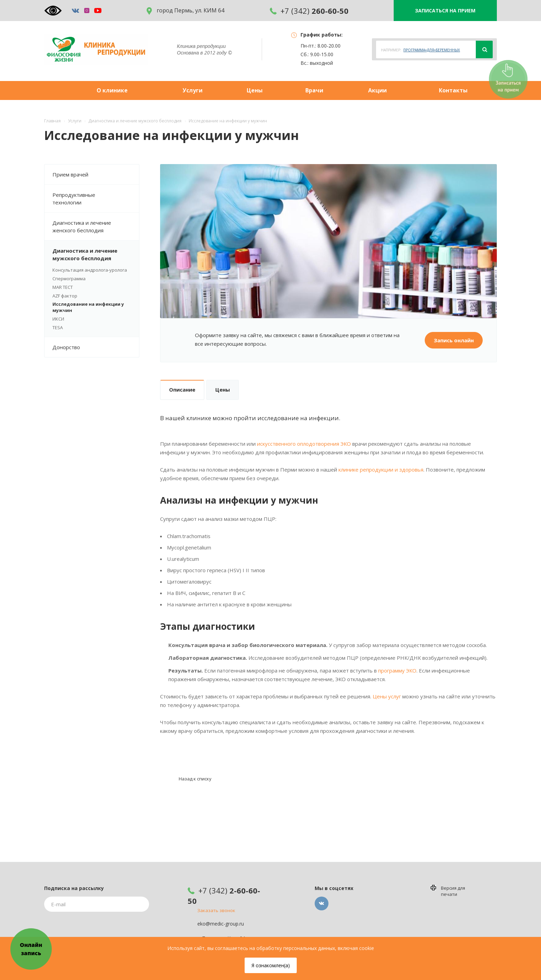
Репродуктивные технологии (96, 199)
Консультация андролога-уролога (90, 270)
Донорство (96, 347)
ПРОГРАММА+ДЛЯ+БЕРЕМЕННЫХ (432, 50)
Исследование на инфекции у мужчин (88, 307)
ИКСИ (58, 319)
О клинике (112, 90)
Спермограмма (69, 279)
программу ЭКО (397, 670)
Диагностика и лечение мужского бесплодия (96, 254)
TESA (58, 327)
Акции (377, 90)
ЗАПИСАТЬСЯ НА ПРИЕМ (445, 11)
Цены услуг (387, 696)
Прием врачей (96, 174)
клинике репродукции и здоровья (381, 469)
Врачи (314, 90)
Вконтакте (322, 903)
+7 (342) (309, 11)
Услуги (193, 90)
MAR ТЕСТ (63, 287)
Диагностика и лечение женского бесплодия (96, 226)
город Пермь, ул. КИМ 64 (185, 11)
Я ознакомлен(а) (271, 965)
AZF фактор (65, 296)
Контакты (453, 90)
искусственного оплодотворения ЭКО (304, 444)
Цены (255, 90)
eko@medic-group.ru (221, 924)
